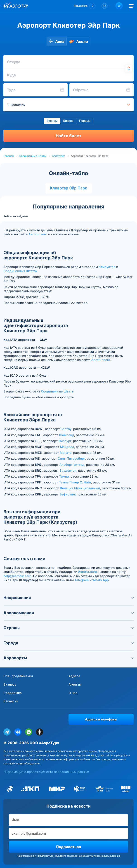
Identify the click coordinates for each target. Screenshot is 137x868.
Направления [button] (68, 598)
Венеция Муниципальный (80, 488)
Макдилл (67, 447)
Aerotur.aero (38, 234)
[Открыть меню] (131, 6)
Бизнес (68, 121)
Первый (85, 121)
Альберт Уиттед (72, 465)
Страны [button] (68, 628)
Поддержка (13, 693)
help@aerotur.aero (17, 576)
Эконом (52, 121)
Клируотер (59, 156)
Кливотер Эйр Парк (69, 188)
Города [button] (68, 643)
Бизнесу (10, 685)
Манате (66, 453)
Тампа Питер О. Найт (75, 482)
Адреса (74, 676)
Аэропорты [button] (68, 658)
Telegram (82, 580)
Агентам (75, 685)
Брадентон (68, 471)
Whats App (100, 580)
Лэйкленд (66, 435)
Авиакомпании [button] (68, 613)
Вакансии (11, 701)
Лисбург (65, 441)
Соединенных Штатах (20, 271)
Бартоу (66, 429)
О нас (73, 693)
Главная (9, 156)
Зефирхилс (68, 494)
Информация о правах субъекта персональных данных (46, 772)
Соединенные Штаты (33, 156)
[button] (85, 6)
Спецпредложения (18, 676)
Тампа (64, 477)
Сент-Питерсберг (71, 459)
